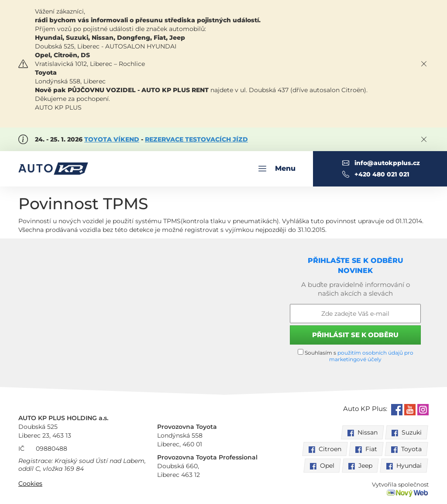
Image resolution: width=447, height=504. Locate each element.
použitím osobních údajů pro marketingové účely (371, 356)
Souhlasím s (356, 356)
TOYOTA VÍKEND (112, 139)
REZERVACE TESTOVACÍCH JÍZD (196, 139)
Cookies (30, 483)
